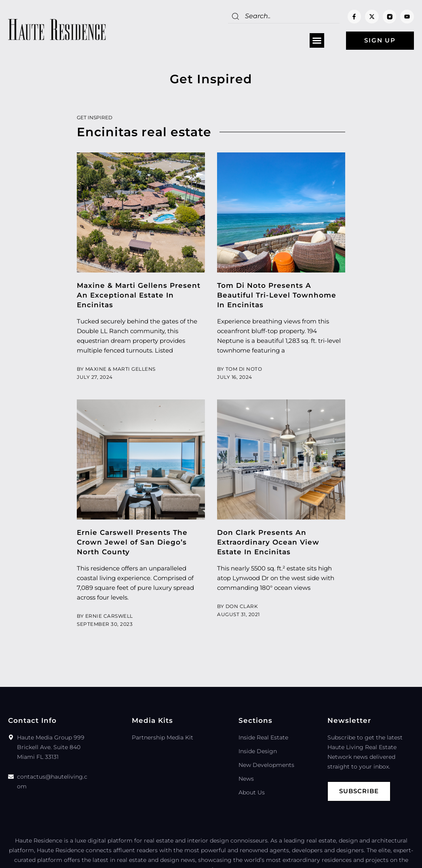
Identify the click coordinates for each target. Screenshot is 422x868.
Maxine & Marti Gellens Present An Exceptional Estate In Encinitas (139, 295)
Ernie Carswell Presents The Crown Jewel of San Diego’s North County (132, 542)
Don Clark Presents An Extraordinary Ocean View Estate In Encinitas (268, 542)
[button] (316, 41)
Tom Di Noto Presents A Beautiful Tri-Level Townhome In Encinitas (277, 295)
